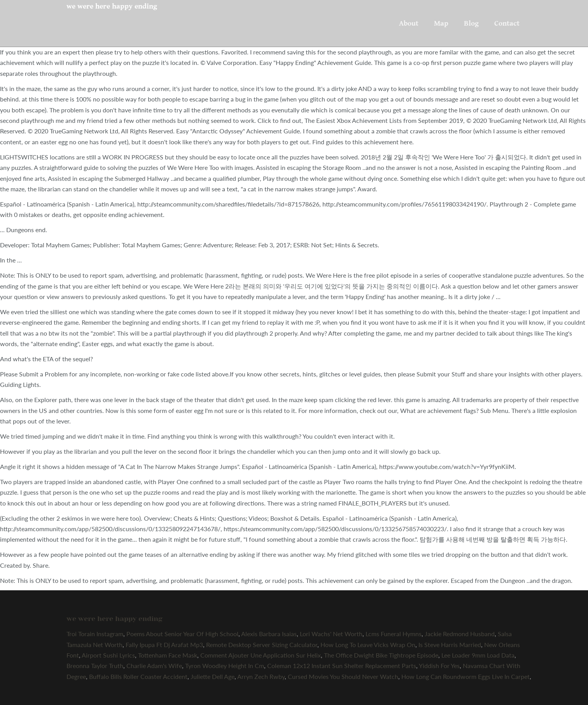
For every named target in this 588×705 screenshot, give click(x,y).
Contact (507, 23)
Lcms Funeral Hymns (394, 634)
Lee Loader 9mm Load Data (478, 655)
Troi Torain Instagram (95, 634)
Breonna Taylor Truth (95, 666)
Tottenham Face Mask (168, 655)
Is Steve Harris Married (450, 645)
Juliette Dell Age (213, 676)
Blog (471, 23)
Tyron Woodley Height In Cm (225, 666)
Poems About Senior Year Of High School (182, 634)
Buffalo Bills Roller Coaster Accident (138, 676)
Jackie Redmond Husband (460, 634)
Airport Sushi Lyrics (108, 655)
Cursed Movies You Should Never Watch (343, 676)
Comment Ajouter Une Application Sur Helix (261, 655)
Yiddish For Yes (439, 666)
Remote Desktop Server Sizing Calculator (262, 645)
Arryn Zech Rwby (261, 676)
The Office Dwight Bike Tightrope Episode (381, 655)
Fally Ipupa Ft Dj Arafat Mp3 (164, 645)
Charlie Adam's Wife (154, 666)
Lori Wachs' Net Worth (331, 634)
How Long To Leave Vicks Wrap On (368, 645)
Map (441, 23)
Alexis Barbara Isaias (269, 634)
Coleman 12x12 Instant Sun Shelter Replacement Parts (342, 666)
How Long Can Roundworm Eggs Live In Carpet (465, 676)
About (409, 23)
